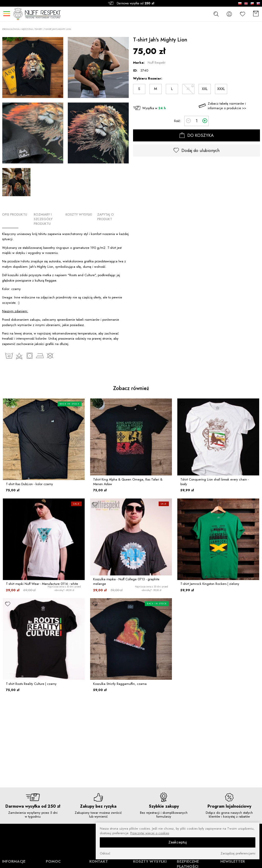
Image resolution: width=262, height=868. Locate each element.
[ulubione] (8, 404)
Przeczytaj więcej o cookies (150, 833)
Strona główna (11, 29)
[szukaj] (216, 14)
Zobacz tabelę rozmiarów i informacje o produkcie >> (227, 106)
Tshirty (39, 29)
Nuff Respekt (156, 63)
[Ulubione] (243, 14)
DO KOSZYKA (196, 135)
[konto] (229, 14)
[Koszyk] (256, 14)
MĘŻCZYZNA (27, 29)
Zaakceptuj (178, 842)
